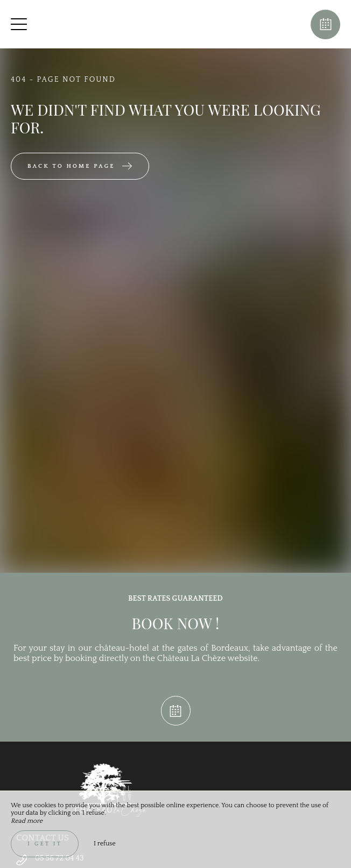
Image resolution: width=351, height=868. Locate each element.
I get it (45, 844)
